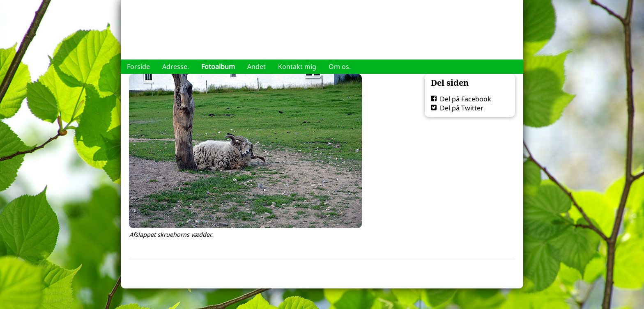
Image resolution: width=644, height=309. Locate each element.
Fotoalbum (218, 66)
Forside (138, 66)
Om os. (340, 66)
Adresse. (176, 66)
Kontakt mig (297, 66)
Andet (256, 66)
